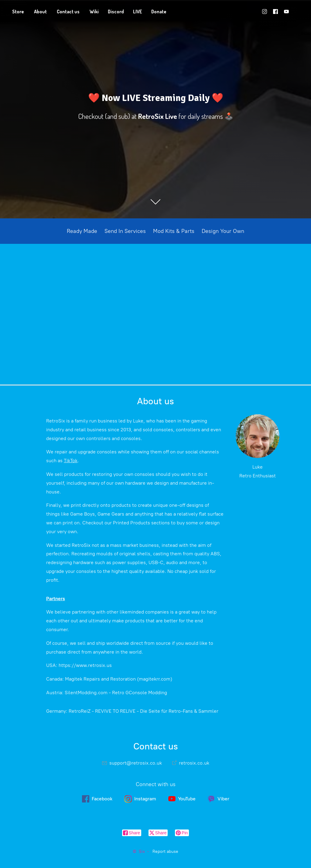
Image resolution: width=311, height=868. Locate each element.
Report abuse (165, 851)
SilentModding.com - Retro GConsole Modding (116, 693)
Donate (159, 12)
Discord (116, 12)
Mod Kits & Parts (174, 231)
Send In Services (125, 231)
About (40, 12)
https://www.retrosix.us (85, 665)
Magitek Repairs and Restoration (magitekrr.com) (119, 679)
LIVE (138, 12)
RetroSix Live (158, 116)
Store (18, 12)
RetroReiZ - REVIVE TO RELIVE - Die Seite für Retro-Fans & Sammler (144, 711)
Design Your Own (223, 231)
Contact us (68, 12)
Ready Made (82, 231)
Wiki (94, 12)
